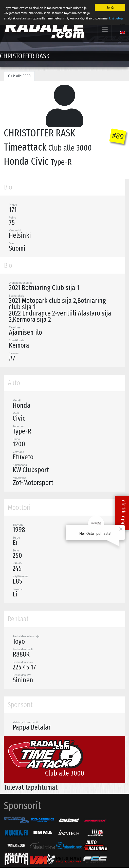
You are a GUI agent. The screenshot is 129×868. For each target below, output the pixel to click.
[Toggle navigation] (105, 29)
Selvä (110, 7)
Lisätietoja (116, 18)
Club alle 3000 (19, 76)
